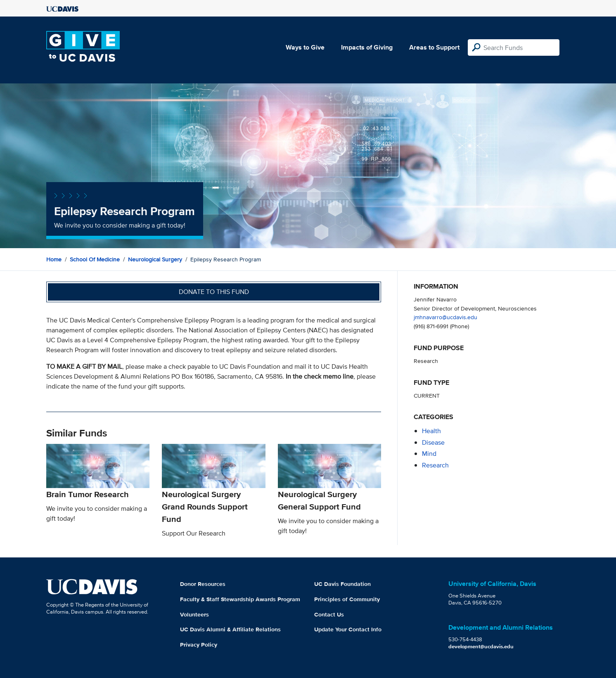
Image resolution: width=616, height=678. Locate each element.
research (435, 465)
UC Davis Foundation (342, 584)
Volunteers (194, 614)
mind (429, 454)
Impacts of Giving (367, 47)
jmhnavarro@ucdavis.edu (445, 317)
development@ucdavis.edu (481, 646)
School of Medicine (95, 259)
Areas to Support (434, 47)
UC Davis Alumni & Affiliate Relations (230, 629)
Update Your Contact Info (348, 629)
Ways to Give (305, 47)
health (431, 431)
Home (54, 259)
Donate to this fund (214, 292)
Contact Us (329, 614)
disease (433, 442)
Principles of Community (347, 599)
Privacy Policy (199, 645)
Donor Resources (203, 584)
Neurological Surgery (155, 259)
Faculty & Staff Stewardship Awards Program (240, 599)
